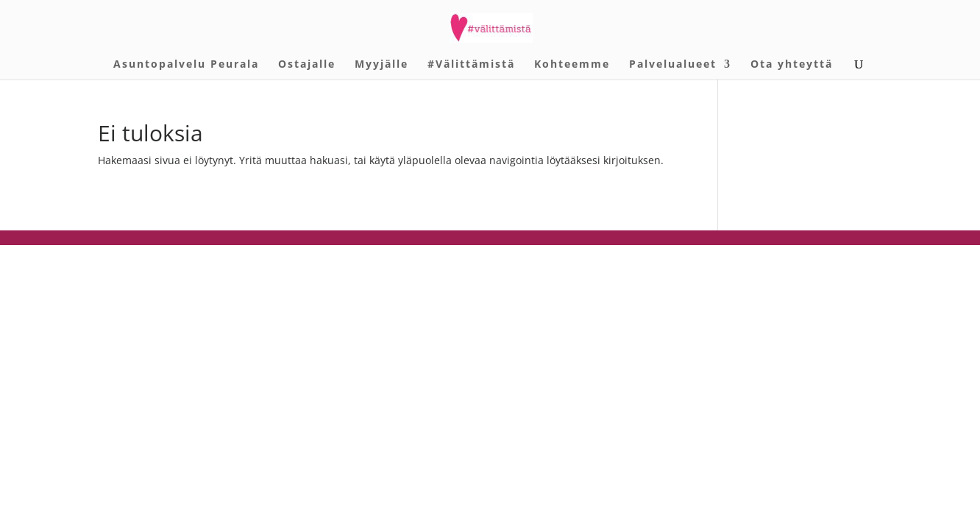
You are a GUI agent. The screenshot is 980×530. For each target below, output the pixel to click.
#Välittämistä (471, 65)
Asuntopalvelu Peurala (186, 65)
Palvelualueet (673, 65)
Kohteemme (572, 65)
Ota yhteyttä (792, 65)
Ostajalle (307, 65)
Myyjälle (381, 65)
